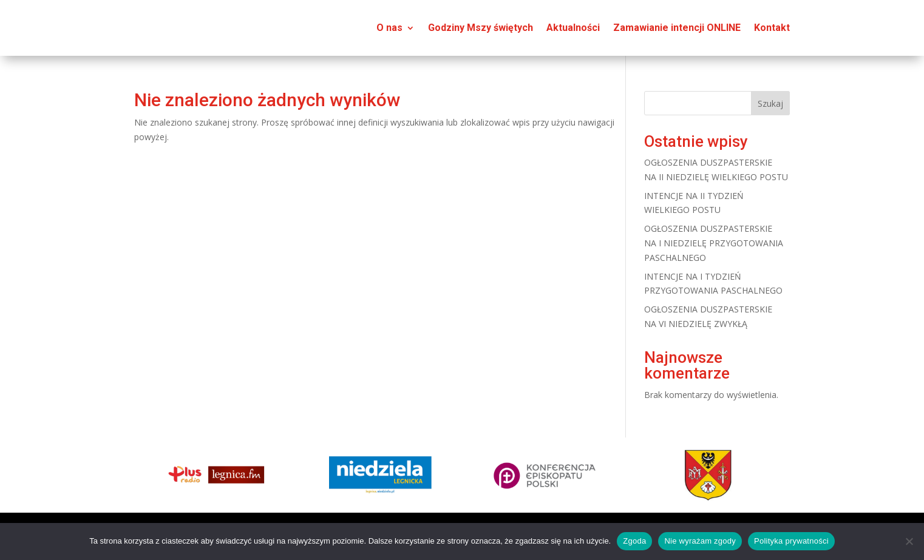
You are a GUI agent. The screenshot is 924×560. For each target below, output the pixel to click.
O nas (389, 28)
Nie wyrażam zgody (700, 541)
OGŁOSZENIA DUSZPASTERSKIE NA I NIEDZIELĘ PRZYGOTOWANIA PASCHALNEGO (714, 243)
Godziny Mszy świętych (481, 28)
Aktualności (573, 28)
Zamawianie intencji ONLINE (677, 28)
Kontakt (772, 28)
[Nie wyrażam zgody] (909, 541)
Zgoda (634, 541)
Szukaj (770, 103)
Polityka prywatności (791, 541)
